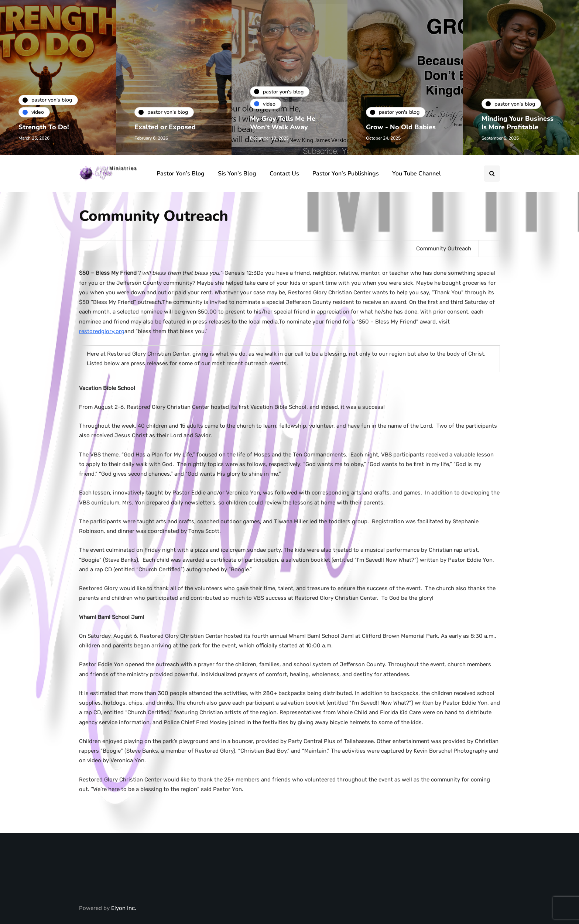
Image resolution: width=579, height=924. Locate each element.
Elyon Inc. (124, 908)
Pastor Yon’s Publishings (346, 174)
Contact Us (284, 174)
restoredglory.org (102, 331)
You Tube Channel (417, 174)
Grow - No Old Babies (401, 127)
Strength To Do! (44, 127)
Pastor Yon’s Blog (181, 174)
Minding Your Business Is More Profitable (518, 123)
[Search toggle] (492, 174)
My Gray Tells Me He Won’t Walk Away (283, 123)
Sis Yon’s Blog (237, 174)
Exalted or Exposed (165, 127)
